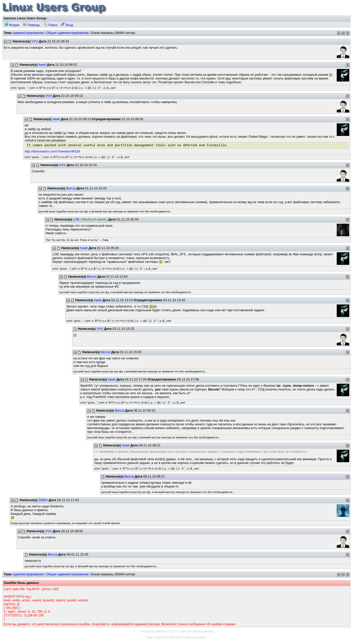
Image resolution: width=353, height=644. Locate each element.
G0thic (43, 500)
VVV (35, 41)
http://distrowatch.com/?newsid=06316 (52, 151)
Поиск (50, 25)
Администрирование (28, 33)
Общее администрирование (67, 33)
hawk (42, 65)
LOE (76, 219)
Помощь (31, 25)
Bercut (71, 188)
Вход (67, 25)
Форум (12, 25)
